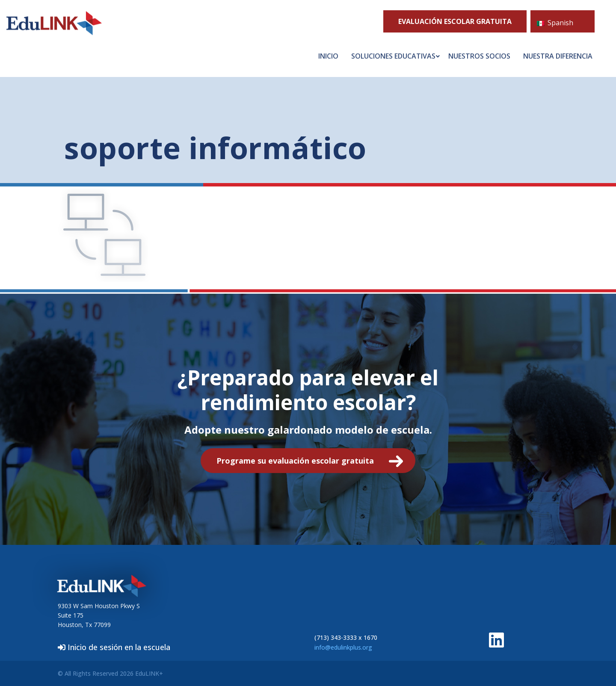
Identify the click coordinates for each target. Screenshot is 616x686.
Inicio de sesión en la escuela (114, 647)
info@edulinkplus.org (343, 647)
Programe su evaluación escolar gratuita (295, 461)
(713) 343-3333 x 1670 (346, 637)
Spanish (555, 23)
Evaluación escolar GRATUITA (455, 21)
